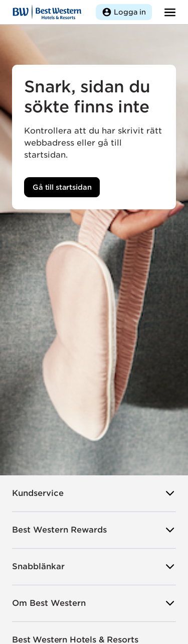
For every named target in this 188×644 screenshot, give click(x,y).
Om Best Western (94, 603)
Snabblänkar (94, 567)
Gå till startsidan (62, 187)
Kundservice (94, 493)
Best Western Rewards (94, 530)
